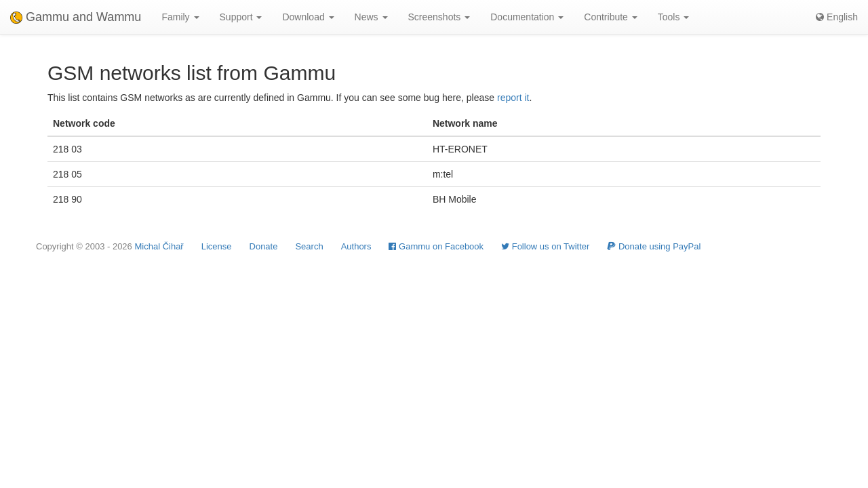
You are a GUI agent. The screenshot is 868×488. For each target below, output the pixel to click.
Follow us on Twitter (545, 246)
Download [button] (308, 17)
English (837, 17)
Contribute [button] (610, 17)
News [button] (371, 17)
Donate (264, 246)
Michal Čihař (159, 246)
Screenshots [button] (439, 17)
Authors (356, 246)
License (217, 246)
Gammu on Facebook (436, 246)
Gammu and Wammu (76, 17)
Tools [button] (674, 17)
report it (513, 98)
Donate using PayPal (654, 246)
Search (309, 246)
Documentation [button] (527, 17)
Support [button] (241, 17)
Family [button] (180, 17)
